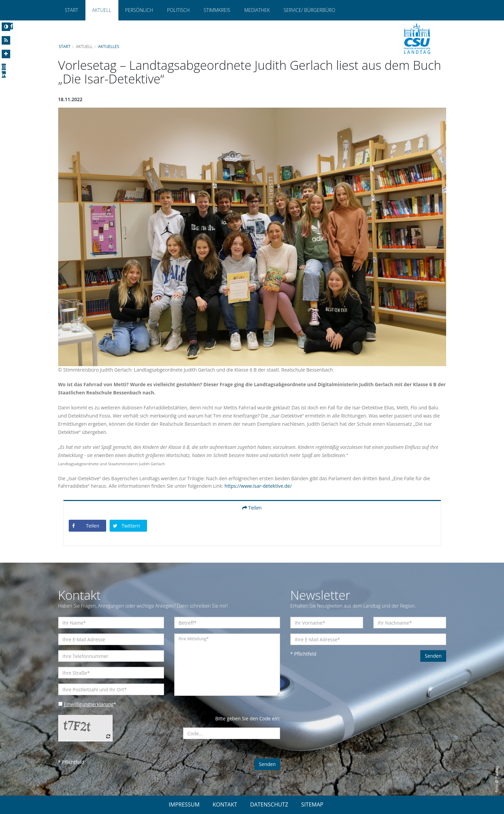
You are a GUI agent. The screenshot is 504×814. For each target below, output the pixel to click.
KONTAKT (225, 804)
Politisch (178, 10)
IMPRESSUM (184, 804)
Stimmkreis (217, 10)
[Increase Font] (6, 54)
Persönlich (139, 10)
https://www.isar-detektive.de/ (258, 486)
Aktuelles (109, 46)
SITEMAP (312, 804)
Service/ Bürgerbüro (310, 10)
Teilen (252, 508)
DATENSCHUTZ (269, 804)
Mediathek (257, 10)
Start (72, 10)
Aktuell (102, 10)
